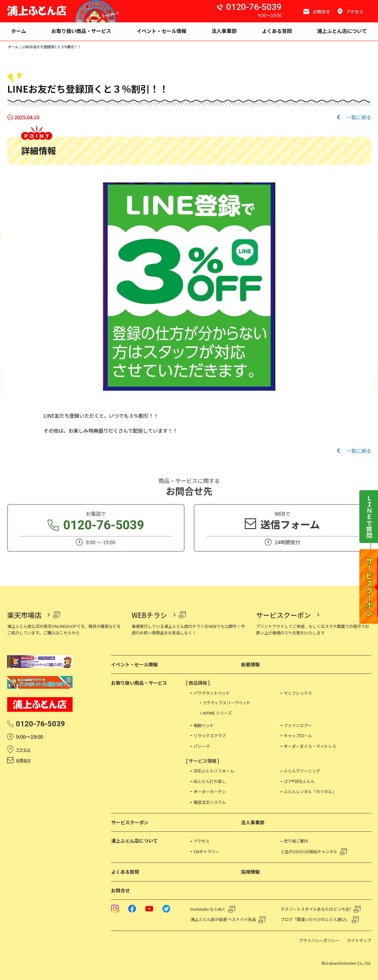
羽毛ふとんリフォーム (214, 771)
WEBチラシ (149, 615)
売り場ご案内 (296, 841)
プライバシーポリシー (319, 940)
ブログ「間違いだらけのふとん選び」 (315, 919)
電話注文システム (210, 802)
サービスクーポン (283, 615)
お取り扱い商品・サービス (139, 683)
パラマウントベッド (212, 693)
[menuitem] (19, 32)
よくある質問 (125, 872)
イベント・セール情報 (134, 664)
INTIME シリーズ (217, 713)
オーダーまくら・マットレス (310, 746)
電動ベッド (204, 725)
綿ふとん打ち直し (210, 781)
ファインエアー (298, 725)
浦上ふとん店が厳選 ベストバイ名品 (223, 919)
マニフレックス (298, 693)
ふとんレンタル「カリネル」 (310, 791)
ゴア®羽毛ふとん (299, 781)
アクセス (23, 750)
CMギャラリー (206, 851)
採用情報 (250, 872)
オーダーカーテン (210, 791)
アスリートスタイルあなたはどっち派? (316, 909)
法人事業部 (253, 822)
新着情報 (250, 664)
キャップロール (298, 736)
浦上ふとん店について (134, 841)
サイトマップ (359, 940)
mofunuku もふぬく (208, 909)
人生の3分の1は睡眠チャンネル (309, 851)
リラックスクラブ (210, 736)
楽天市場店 (24, 615)
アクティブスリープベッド (227, 703)
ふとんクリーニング (302, 771)
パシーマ (202, 746)
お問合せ (23, 760)
